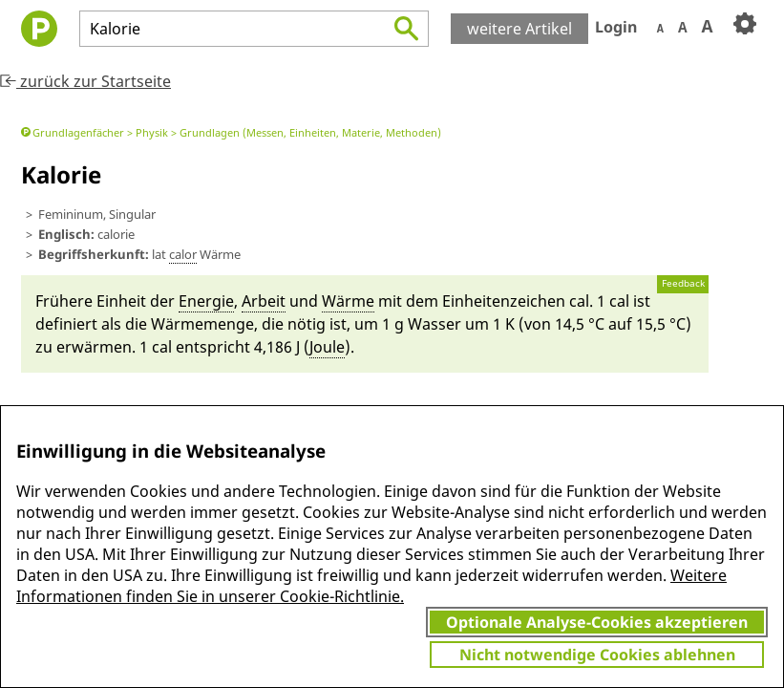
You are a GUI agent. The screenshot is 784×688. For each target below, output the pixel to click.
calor (183, 254)
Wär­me (348, 301)
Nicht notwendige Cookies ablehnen (597, 655)
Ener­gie (206, 301)
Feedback (683, 283)
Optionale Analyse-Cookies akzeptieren (597, 622)
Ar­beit (264, 301)
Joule (327, 347)
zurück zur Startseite (85, 81)
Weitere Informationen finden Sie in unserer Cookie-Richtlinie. (371, 586)
